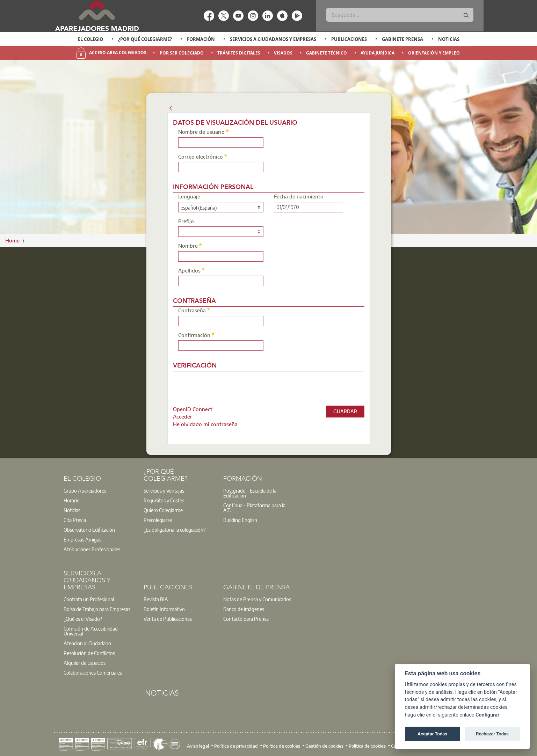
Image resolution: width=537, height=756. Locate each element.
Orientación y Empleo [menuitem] (434, 53)
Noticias (449, 39)
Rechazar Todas (492, 734)
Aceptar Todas (432, 734)
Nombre (190, 245)
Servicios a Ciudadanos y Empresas (273, 39)
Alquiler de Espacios (85, 663)
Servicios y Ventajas (164, 490)
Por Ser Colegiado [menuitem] (182, 53)
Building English (240, 520)
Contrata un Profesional (89, 599)
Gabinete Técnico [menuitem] (326, 53)
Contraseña (194, 310)
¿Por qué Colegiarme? (145, 39)
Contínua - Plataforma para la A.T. (254, 508)
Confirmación (196, 335)
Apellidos (191, 270)
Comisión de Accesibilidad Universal (91, 631)
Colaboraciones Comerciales (93, 673)
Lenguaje (189, 197)
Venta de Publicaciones (168, 619)
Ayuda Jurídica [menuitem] (378, 53)
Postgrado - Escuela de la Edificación (250, 493)
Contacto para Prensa (246, 619)
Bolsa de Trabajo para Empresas (97, 609)
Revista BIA (156, 599)
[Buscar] (400, 15)
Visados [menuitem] (283, 53)
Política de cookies (282, 746)
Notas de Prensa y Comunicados (257, 599)
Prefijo (186, 221)
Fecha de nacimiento (299, 197)
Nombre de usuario (204, 132)
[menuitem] (193, 409)
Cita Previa (75, 520)
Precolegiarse (158, 520)
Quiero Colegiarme (163, 510)
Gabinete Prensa (402, 39)
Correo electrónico (203, 156)
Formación (201, 39)
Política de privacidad (236, 746)
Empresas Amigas (82, 539)
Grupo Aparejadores (85, 490)
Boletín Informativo (164, 609)
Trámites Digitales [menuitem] (239, 53)
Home (13, 240)
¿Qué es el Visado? (83, 619)
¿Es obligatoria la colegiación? (175, 530)
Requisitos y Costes (164, 500)
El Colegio (90, 39)
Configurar (487, 715)
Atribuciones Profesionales (92, 549)
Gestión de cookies (324, 746)
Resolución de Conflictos (89, 653)
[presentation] (231, 387)
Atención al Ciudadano (87, 643)
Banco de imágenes (244, 609)
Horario (72, 500)
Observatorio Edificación (89, 530)
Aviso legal (198, 746)
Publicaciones (349, 39)
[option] (90, 39)
